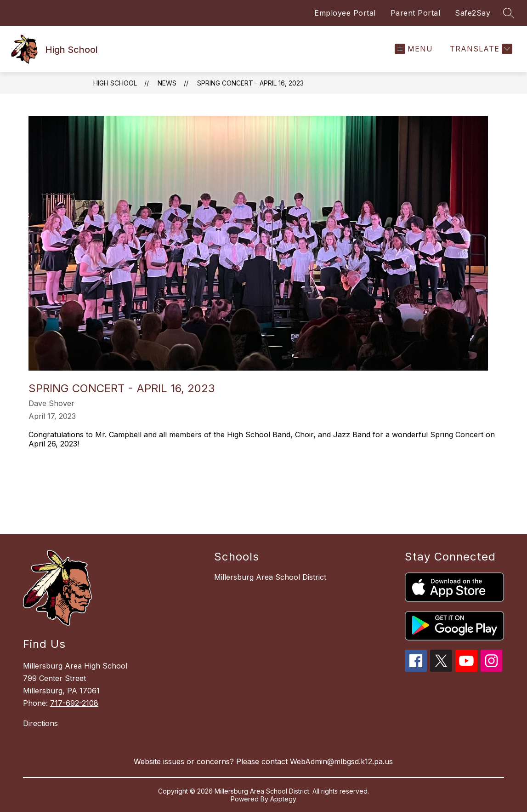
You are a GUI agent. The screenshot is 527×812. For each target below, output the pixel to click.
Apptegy (283, 799)
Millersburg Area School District (270, 577)
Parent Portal (416, 13)
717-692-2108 (74, 703)
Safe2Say (473, 13)
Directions (40, 723)
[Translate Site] (480, 49)
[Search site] (509, 13)
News (167, 83)
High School (115, 83)
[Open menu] (414, 49)
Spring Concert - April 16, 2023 (250, 83)
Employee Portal (345, 13)
